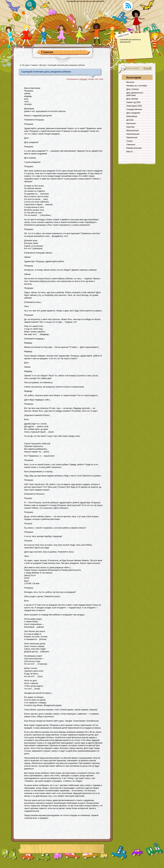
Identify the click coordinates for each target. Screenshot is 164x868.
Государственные (134, 109)
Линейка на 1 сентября (137, 86)
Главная (47, 52)
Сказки (129, 141)
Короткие (130, 127)
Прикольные (132, 138)
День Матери (132, 99)
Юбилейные (132, 116)
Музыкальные (133, 130)
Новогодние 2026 (134, 106)
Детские (43, 65)
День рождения (133, 113)
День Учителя (133, 89)
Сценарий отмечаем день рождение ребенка (46, 72)
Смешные (131, 145)
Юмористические (134, 148)
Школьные (131, 123)
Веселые (130, 82)
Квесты (130, 152)
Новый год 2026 (133, 102)
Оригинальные (133, 134)
